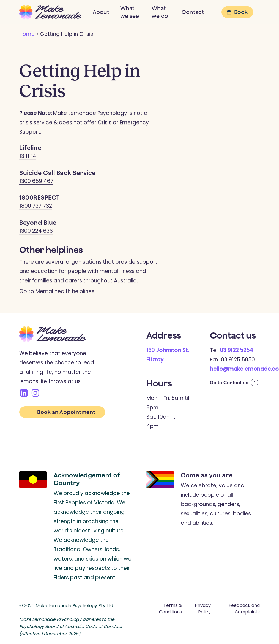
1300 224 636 (36, 232)
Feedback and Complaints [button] (244, 609)
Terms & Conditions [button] (170, 609)
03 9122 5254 (236, 350)
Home (27, 34)
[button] (62, 412)
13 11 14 (28, 157)
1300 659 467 (36, 182)
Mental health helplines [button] (65, 292)
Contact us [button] (236, 383)
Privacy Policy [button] (203, 609)
